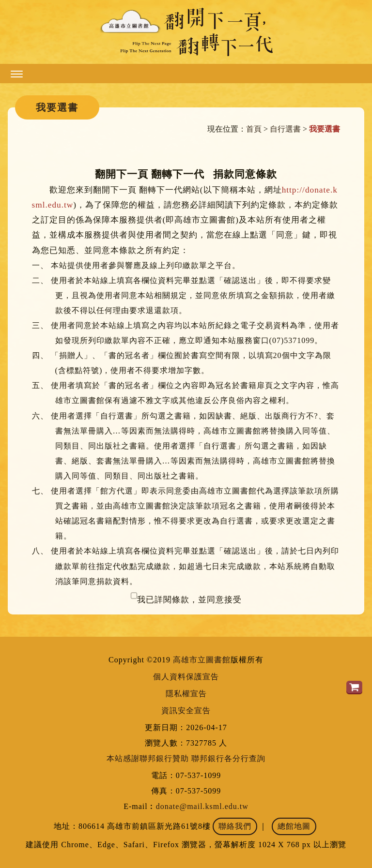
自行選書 (285, 129)
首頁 (254, 129)
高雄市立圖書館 (202, 660)
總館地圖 (294, 826)
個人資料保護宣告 (186, 677)
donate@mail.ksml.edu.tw (202, 806)
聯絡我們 (235, 826)
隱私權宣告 (186, 694)
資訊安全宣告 (186, 711)
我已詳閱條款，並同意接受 (189, 600)
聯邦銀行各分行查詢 (228, 758)
